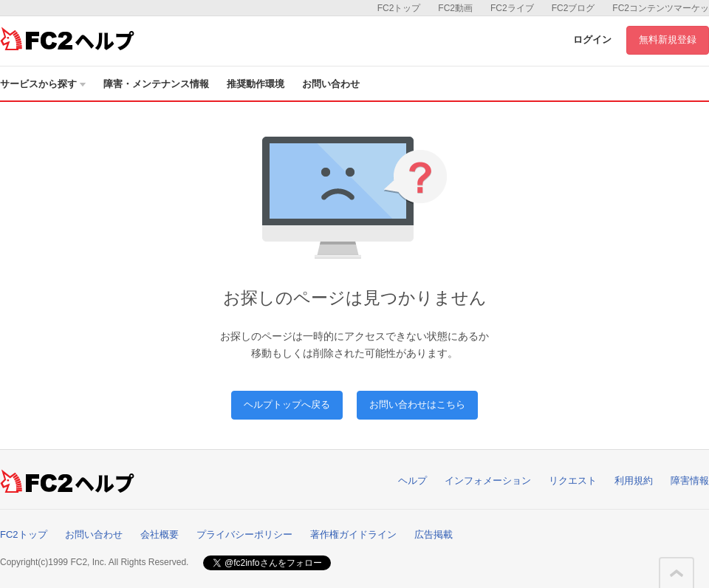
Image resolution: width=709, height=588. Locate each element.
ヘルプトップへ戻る (287, 404)
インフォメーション (488, 481)
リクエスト (573, 481)
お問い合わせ (331, 84)
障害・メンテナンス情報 (156, 84)
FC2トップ (399, 8)
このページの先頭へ (677, 573)
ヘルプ (412, 481)
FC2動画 (455, 8)
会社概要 (160, 534)
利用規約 (634, 481)
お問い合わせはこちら (417, 404)
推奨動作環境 (256, 84)
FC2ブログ (573, 8)
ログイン (592, 40)
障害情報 (690, 481)
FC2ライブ (512, 8)
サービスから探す (43, 84)
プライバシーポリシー (244, 534)
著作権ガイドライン (353, 534)
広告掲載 (434, 534)
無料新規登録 (668, 40)
